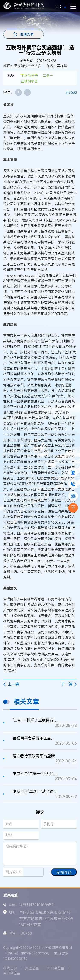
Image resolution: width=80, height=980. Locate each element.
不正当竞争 (29, 76)
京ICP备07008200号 (35, 953)
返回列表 (27, 34)
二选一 (48, 76)
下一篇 (69, 684)
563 (74, 92)
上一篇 (11, 684)
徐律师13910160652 (36, 905)
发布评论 (64, 873)
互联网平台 (29, 81)
